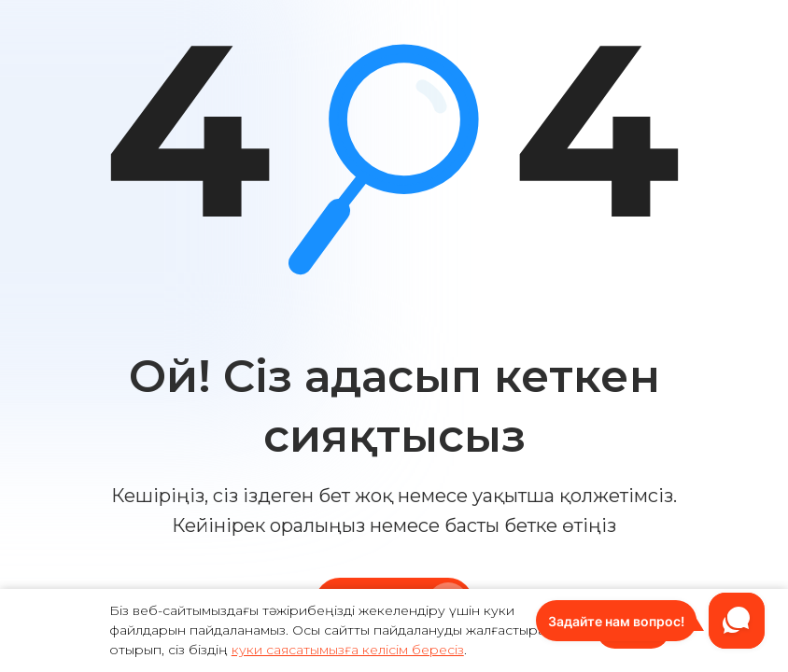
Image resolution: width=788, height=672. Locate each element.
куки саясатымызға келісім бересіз (348, 650)
